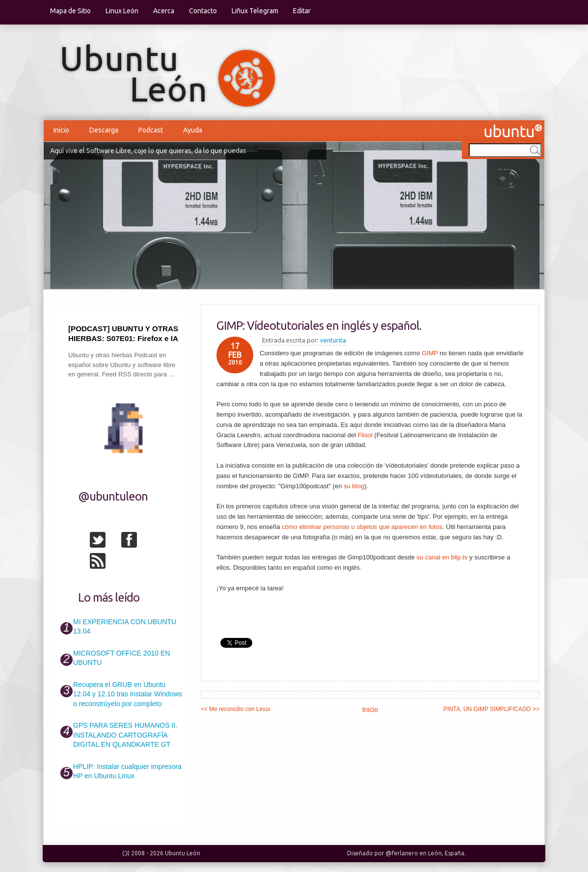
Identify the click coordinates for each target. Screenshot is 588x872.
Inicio (61, 130)
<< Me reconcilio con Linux (235, 709)
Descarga (104, 130)
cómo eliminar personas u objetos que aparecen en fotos (362, 527)
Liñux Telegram (255, 11)
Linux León (122, 11)
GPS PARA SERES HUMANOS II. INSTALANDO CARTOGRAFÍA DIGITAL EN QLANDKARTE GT (125, 735)
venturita (333, 340)
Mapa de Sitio (70, 11)
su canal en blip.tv (442, 557)
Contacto (203, 11)
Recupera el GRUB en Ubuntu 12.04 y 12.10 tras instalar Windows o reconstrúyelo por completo (128, 694)
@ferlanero (402, 853)
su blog (354, 486)
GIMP (430, 353)
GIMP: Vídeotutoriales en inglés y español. (319, 326)
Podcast (151, 130)
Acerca (164, 11)
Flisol (365, 435)
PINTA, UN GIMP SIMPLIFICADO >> (491, 709)
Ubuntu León (183, 853)
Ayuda (193, 130)
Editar (302, 11)
